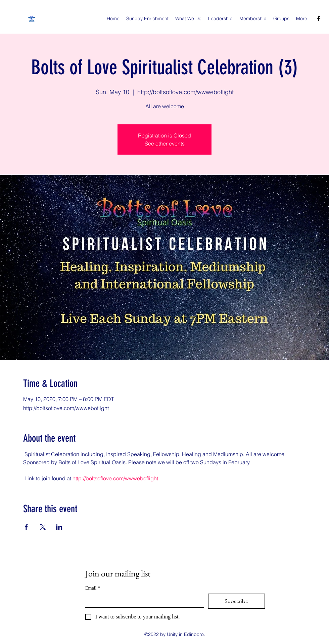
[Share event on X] (43, 527)
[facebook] (319, 18)
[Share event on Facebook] (26, 527)
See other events (165, 144)
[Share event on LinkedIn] (59, 527)
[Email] (143, 600)
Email (93, 588)
